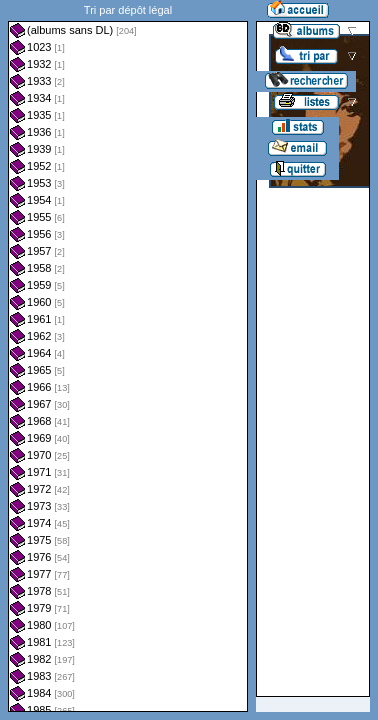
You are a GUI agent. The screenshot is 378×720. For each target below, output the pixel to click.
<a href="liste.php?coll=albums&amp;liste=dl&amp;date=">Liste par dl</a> (128, 356)
